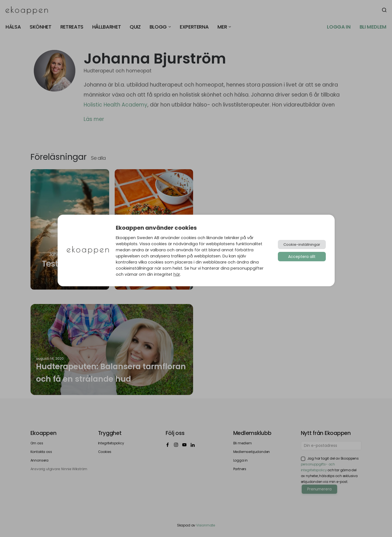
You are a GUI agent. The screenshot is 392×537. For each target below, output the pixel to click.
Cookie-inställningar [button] (302, 245)
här (177, 274)
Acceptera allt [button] (302, 257)
